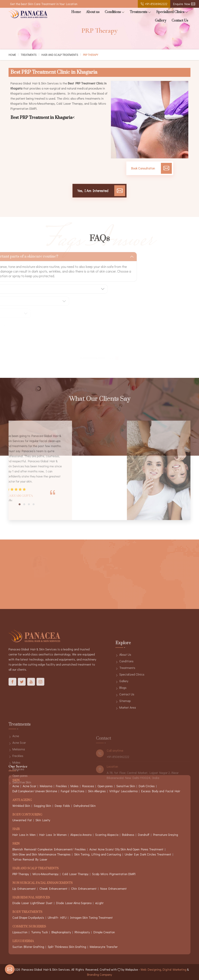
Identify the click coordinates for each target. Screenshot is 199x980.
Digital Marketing (175, 969)
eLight (99, 903)
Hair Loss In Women (53, 835)
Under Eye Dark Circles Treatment (148, 854)
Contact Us (180, 21)
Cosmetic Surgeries (29, 927)
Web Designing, (151, 969)
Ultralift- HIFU (57, 917)
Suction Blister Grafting (28, 947)
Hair (16, 829)
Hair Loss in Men (24, 835)
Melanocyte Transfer (104, 947)
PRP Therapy (21, 874)
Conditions (115, 12)
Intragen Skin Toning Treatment (91, 917)
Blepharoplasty (61, 932)
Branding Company (99, 974)
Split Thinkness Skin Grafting (67, 947)
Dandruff (144, 835)
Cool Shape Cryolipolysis (28, 917)
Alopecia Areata (81, 835)
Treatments (140, 12)
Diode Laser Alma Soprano (74, 903)
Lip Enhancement (24, 888)
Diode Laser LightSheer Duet (32, 903)
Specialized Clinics (172, 12)
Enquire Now (184, 4)
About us (93, 12)
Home (76, 12)
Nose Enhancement (113, 888)
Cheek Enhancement (53, 888)
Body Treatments (27, 912)
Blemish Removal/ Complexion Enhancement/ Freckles (49, 849)
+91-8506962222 (154, 4)
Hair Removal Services (31, 898)
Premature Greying (166, 835)
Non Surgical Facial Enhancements (43, 883)
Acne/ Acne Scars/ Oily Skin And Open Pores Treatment (126, 849)
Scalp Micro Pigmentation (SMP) (114, 874)
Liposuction (20, 932)
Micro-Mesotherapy (46, 874)
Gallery (161, 21)
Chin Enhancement (84, 888)
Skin (16, 844)
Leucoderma (23, 941)
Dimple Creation (104, 932)
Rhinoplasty (82, 932)
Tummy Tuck (39, 932)
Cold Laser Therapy (75, 874)
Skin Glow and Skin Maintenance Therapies (41, 854)
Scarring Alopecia (107, 835)
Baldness (128, 835)
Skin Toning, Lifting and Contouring (98, 854)
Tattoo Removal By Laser (30, 859)
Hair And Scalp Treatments (60, 55)
